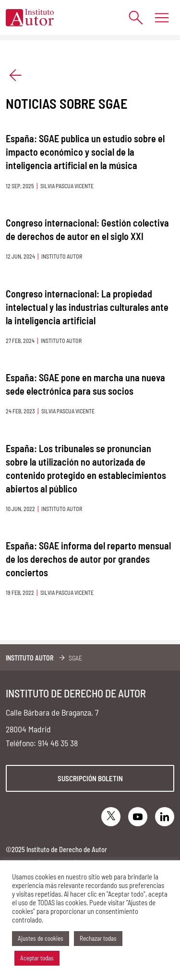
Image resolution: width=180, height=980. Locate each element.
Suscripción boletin (90, 778)
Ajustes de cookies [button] (41, 938)
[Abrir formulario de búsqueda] (131, 17)
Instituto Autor (30, 658)
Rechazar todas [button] (98, 938)
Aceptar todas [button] (37, 958)
